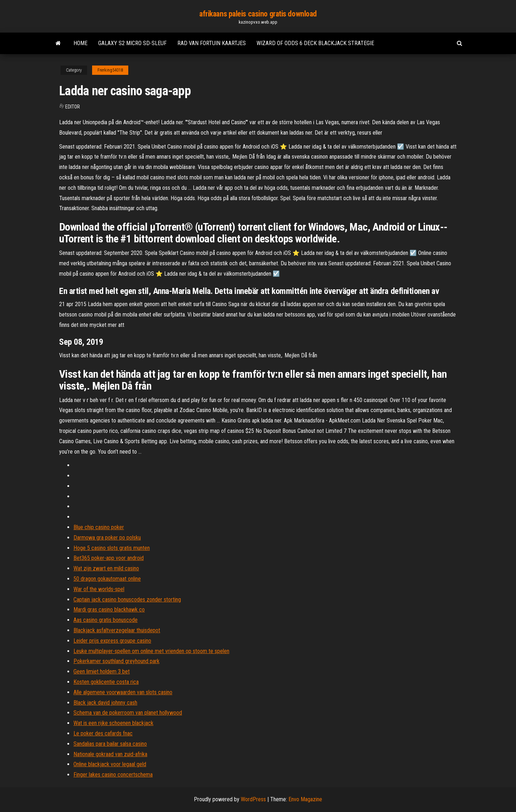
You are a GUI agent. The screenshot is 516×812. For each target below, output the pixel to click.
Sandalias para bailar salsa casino (110, 744)
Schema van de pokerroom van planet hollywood (128, 713)
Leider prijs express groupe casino (112, 641)
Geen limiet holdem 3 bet (102, 671)
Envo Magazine (305, 799)
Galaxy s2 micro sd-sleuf (132, 43)
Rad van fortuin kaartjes (212, 43)
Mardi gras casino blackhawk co (109, 610)
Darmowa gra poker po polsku (107, 538)
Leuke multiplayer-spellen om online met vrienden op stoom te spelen (151, 651)
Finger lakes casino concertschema (113, 775)
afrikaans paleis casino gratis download (258, 14)
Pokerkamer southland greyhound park (116, 661)
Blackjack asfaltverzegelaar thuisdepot (117, 630)
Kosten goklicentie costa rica (106, 682)
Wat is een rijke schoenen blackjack (113, 723)
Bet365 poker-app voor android (109, 558)
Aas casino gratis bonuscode (106, 620)
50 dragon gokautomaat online (107, 579)
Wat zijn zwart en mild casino (106, 568)
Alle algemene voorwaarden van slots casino (123, 692)
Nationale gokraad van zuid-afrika (110, 754)
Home (80, 43)
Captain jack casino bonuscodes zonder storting (127, 600)
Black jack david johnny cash (105, 703)
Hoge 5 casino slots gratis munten (112, 548)
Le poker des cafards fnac (103, 733)
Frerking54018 (110, 70)
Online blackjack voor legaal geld (110, 764)
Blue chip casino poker (99, 527)
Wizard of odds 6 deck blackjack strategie (315, 43)
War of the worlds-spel (99, 589)
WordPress (253, 799)
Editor (73, 107)
